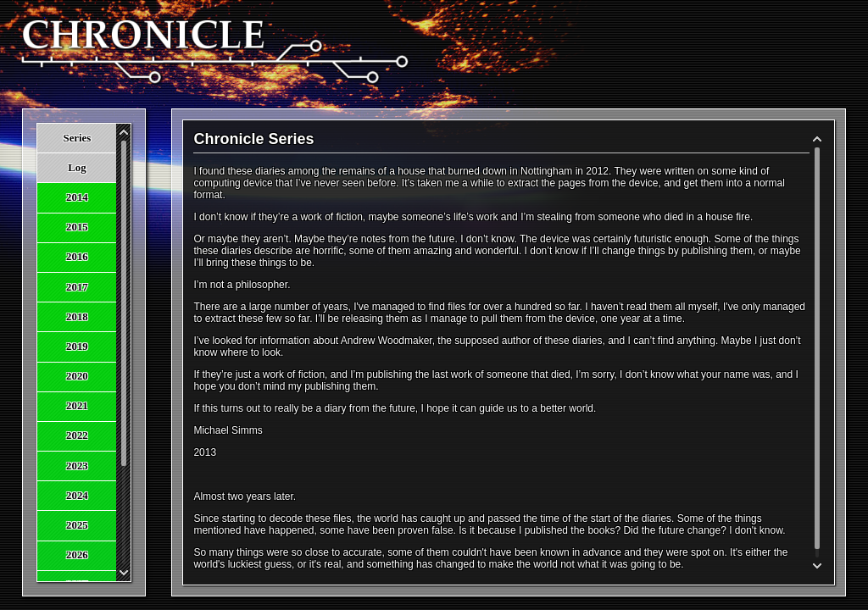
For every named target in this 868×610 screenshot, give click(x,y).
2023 (77, 466)
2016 (77, 257)
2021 (77, 406)
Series (78, 138)
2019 (77, 347)
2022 (77, 435)
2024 (77, 496)
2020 (77, 376)
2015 (77, 227)
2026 (77, 555)
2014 (77, 197)
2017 (77, 287)
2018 (77, 317)
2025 (77, 525)
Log (77, 168)
